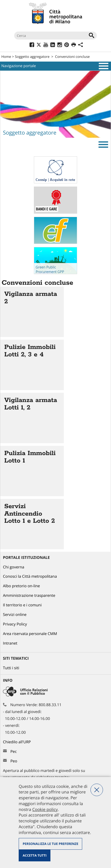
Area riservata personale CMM (30, 634)
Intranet (10, 643)
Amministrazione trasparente (29, 596)
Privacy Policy (15, 624)
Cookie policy (45, 809)
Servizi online (15, 615)
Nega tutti (97, 790)
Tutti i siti (11, 668)
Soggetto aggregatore (32, 57)
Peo (14, 761)
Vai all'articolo (32, 312)
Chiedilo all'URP (17, 742)
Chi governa (14, 567)
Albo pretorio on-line (21, 586)
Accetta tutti (35, 855)
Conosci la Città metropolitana (30, 576)
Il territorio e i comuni (22, 605)
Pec (14, 752)
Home (6, 57)
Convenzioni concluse (72, 57)
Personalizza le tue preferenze (50, 844)
